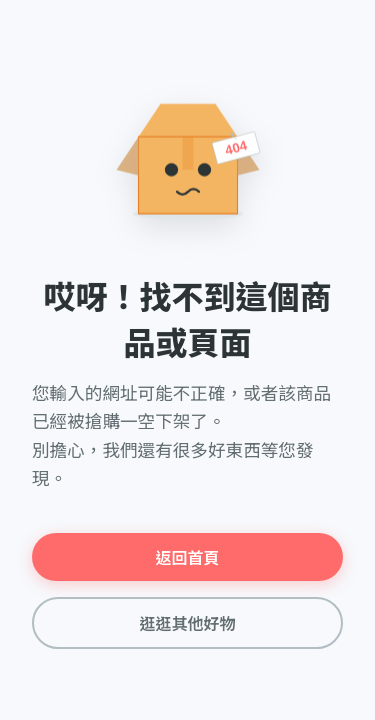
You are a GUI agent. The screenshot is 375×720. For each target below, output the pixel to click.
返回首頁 (187, 558)
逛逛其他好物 (187, 624)
